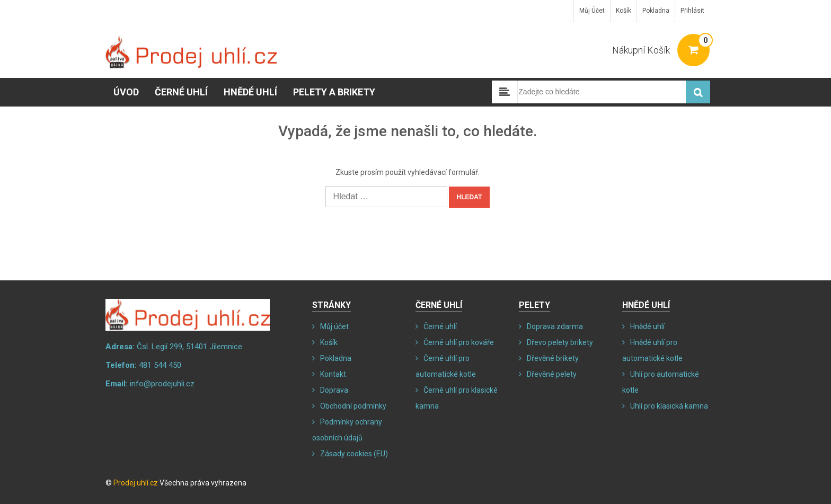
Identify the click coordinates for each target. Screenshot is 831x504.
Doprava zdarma (555, 326)
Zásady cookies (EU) (354, 454)
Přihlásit (692, 11)
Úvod (126, 92)
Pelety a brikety (334, 92)
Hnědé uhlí (250, 92)
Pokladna (656, 11)
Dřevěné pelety (552, 374)
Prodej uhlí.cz (136, 483)
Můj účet (592, 11)
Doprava (334, 390)
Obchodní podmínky (353, 406)
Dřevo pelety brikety (560, 342)
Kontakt (333, 374)
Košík (624, 11)
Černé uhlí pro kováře (459, 342)
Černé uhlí (181, 92)
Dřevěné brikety (553, 358)
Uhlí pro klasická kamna (669, 406)
